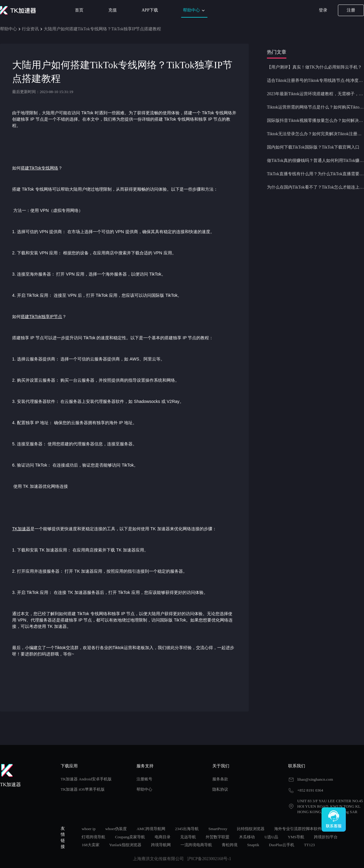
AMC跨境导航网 (151, 829)
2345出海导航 (187, 829)
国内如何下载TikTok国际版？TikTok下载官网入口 (313, 147)
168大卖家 (91, 845)
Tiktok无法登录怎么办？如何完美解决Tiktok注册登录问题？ (315, 134)
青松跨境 (230, 845)
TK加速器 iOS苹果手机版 (83, 789)
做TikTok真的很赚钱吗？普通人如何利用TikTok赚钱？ (315, 161)
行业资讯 (30, 29)
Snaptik (253, 845)
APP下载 (150, 10)
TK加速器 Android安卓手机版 (86, 779)
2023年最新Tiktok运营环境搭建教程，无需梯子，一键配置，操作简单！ (315, 94)
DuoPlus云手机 (282, 845)
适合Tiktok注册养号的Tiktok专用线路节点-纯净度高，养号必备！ (315, 80)
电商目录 (163, 837)
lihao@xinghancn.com (315, 779)
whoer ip (89, 829)
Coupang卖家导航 (130, 837)
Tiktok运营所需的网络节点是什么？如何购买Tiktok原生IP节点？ (315, 107)
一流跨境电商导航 (196, 845)
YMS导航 (296, 837)
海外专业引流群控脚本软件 (298, 829)
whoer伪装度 (116, 829)
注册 (351, 10)
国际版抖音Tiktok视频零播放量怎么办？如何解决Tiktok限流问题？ (315, 121)
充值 (113, 10)
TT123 (309, 845)
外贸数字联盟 (217, 837)
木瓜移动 (247, 837)
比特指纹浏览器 (251, 829)
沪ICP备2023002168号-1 (209, 859)
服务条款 (220, 779)
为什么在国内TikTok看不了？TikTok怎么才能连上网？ (315, 187)
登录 (323, 10)
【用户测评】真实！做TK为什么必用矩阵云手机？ (314, 67)
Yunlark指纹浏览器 (125, 845)
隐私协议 (220, 789)
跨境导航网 (161, 845)
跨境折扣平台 (326, 837)
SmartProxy (218, 829)
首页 (79, 10)
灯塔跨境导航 (93, 837)
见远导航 (188, 837)
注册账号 (144, 779)
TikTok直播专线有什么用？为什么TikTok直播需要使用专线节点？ (315, 174)
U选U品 (271, 837)
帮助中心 (194, 10)
